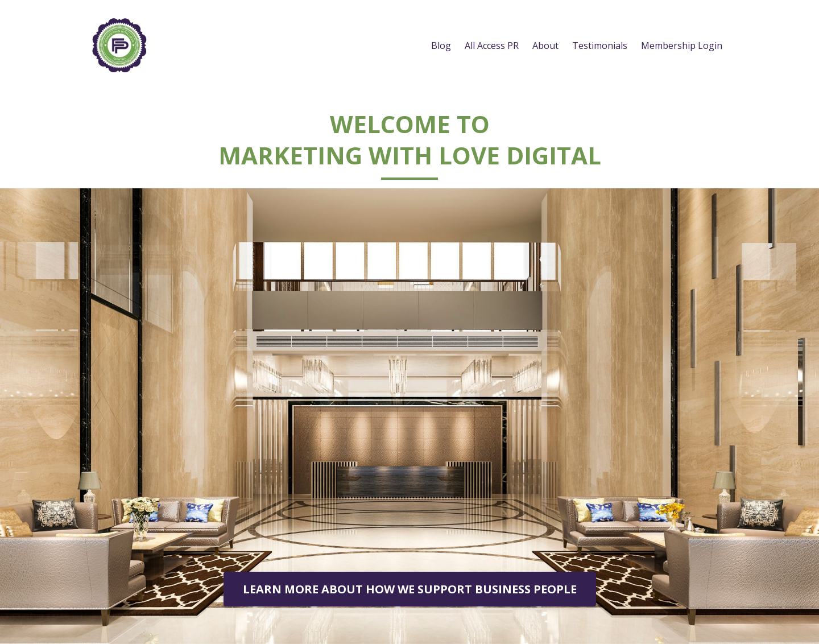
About (545, 46)
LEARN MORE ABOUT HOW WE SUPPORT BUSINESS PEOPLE (410, 589)
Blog (441, 46)
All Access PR (492, 46)
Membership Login (682, 46)
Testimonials (600, 46)
